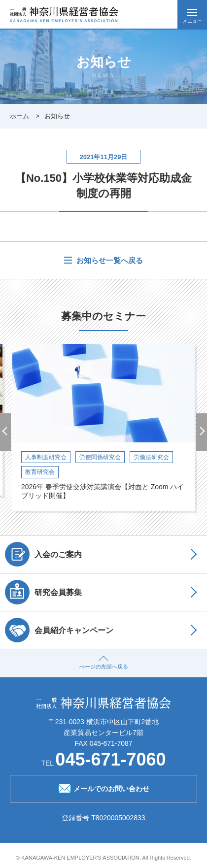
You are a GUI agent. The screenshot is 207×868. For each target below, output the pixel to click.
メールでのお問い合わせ (104, 788)
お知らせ (57, 116)
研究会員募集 (43, 592)
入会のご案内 (43, 554)
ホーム (19, 116)
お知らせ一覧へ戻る (109, 260)
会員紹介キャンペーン (59, 630)
